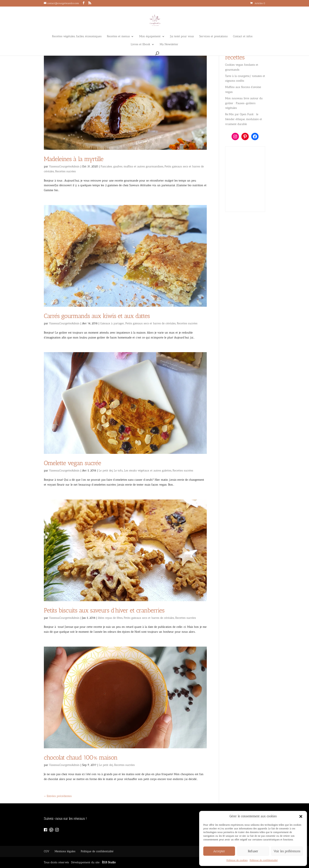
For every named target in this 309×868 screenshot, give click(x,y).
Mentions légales (65, 851)
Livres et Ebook (140, 45)
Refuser (253, 851)
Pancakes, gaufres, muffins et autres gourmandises (132, 166)
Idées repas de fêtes (110, 618)
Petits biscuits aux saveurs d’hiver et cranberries (104, 610)
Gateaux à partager (112, 323)
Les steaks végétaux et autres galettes (148, 471)
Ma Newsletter (169, 45)
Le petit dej (106, 471)
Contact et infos (243, 37)
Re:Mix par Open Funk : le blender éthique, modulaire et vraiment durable (244, 119)
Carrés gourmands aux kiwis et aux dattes (97, 316)
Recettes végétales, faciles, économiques (77, 37)
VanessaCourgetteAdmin (64, 166)
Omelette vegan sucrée (72, 463)
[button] (301, 816)
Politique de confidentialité (264, 860)
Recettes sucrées (65, 171)
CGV (47, 851)
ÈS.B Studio (109, 862)
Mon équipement (150, 37)
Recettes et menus (118, 37)
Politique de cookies (237, 860)
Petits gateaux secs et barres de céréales (151, 323)
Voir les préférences (287, 851)
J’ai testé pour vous (182, 37)
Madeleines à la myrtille (74, 159)
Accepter (219, 851)
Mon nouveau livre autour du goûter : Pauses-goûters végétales (244, 103)
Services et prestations (213, 37)
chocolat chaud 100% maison (81, 758)
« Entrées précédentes (58, 796)
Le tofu (118, 471)
